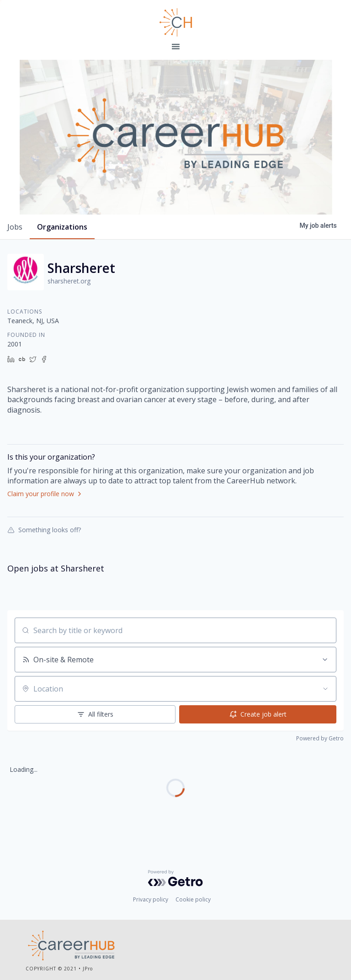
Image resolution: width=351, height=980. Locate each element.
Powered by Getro (320, 738)
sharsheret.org (69, 281)
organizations (62, 227)
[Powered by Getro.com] (175, 878)
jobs (15, 227)
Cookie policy (193, 899)
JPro (88, 969)
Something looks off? (44, 529)
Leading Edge (175, 22)
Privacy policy (151, 899)
